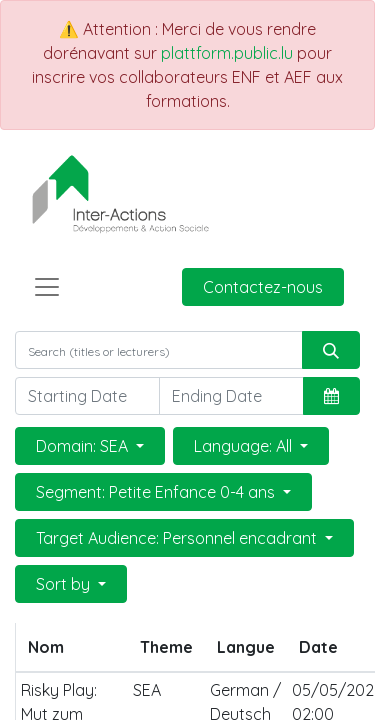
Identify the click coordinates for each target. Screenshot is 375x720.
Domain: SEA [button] (84, 446)
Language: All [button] (245, 446)
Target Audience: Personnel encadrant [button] (178, 538)
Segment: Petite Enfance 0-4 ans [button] (157, 492)
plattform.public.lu (227, 53)
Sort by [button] (65, 584)
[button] (331, 396)
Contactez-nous (263, 287)
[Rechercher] (331, 350)
